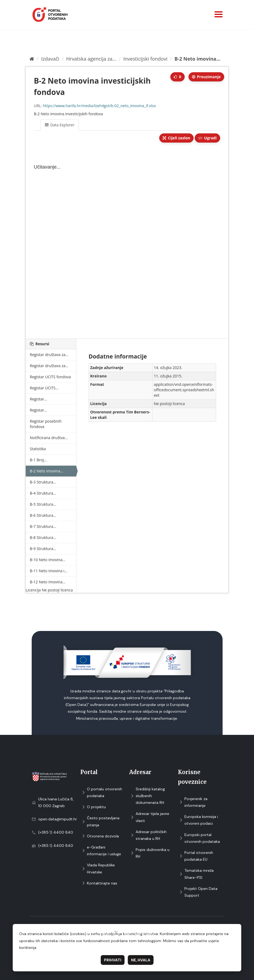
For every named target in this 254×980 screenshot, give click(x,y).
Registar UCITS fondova (50, 377)
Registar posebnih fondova (46, 424)
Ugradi (207, 138)
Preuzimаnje (206, 77)
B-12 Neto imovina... (48, 582)
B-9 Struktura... (43, 549)
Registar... (38, 399)
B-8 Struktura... (43, 537)
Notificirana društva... (49, 438)
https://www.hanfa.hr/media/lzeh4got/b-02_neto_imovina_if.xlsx (99, 106)
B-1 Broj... (38, 460)
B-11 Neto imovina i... (49, 571)
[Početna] (32, 59)
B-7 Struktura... (43, 526)
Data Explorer (60, 125)
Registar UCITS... (44, 388)
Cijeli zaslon (176, 138)
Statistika (38, 449)
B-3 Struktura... (43, 482)
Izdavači (50, 59)
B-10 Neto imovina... (48, 560)
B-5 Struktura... (43, 504)
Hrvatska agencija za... (91, 59)
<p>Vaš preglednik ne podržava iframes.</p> (127, 241)
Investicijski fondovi (145, 59)
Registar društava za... (49, 355)
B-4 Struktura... (43, 493)
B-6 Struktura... (43, 515)
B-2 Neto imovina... (197, 59)
